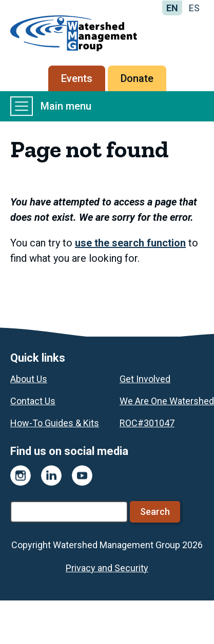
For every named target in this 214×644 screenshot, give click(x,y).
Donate (137, 78)
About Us (29, 379)
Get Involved (145, 379)
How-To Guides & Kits (55, 423)
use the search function (130, 243)
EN (172, 8)
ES (194, 8)
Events (77, 78)
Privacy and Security (107, 568)
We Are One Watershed (167, 401)
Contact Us (33, 401)
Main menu (51, 106)
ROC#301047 (147, 423)
